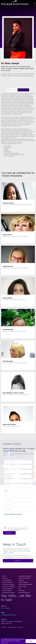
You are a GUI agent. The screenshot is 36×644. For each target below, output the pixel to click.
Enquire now (12, 90)
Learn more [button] (4, 643)
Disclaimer (4, 627)
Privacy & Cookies (12, 627)
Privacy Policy (17, 529)
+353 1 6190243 (5, 608)
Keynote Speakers (7, 582)
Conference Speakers (8, 584)
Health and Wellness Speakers (24, 579)
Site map (20, 627)
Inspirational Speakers (25, 576)
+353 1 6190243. (10, 456)
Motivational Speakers (8, 593)
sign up (18, 561)
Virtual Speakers (7, 580)
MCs (20, 588)
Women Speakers (23, 582)
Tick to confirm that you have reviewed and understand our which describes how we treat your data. (18, 529)
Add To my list (23, 90)
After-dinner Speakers (9, 586)
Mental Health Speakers (25, 584)
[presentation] (15, 519)
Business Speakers (8, 588)
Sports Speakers (7, 590)
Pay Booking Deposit (24, 593)
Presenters (22, 590)
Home (4, 576)
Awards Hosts (22, 586)
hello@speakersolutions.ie (9, 615)
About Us (5, 578)
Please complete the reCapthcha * (13, 514)
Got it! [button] (31, 641)
